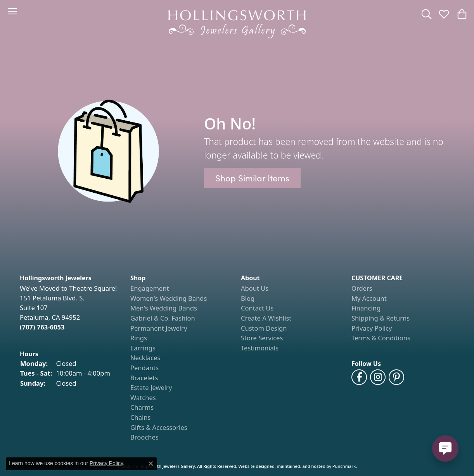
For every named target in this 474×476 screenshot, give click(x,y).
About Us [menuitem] (255, 288)
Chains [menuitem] (140, 417)
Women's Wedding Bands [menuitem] (169, 298)
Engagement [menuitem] (150, 288)
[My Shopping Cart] (461, 14)
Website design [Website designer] (254, 466)
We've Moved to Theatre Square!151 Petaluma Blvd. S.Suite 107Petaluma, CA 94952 (68, 307)
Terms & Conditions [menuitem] (381, 338)
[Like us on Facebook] (359, 377)
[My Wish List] (444, 14)
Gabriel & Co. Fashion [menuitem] (163, 318)
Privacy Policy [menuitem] (372, 328)
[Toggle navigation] (12, 11)
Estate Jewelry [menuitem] (151, 388)
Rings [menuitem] (139, 338)
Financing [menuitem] (366, 308)
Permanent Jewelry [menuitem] (159, 328)
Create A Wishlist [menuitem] (266, 318)
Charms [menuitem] (142, 407)
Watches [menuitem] (143, 398)
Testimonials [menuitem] (260, 348)
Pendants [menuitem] (144, 368)
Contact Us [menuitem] (257, 308)
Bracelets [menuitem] (144, 378)
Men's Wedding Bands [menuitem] (164, 308)
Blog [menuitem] (248, 298)
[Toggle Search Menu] (426, 14)
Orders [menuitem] (362, 288)
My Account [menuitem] (369, 298)
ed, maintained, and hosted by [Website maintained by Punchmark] (300, 466)
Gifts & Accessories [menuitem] (159, 428)
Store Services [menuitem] (262, 338)
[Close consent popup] (151, 464)
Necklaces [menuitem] (145, 358)
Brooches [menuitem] (144, 437)
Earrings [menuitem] (143, 348)
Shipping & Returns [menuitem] (381, 318)
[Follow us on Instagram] (378, 377)
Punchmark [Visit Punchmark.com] (344, 466)
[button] (71, 278)
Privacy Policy (106, 463)
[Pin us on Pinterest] (396, 377)
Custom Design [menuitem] (264, 328)
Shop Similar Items (252, 178)
